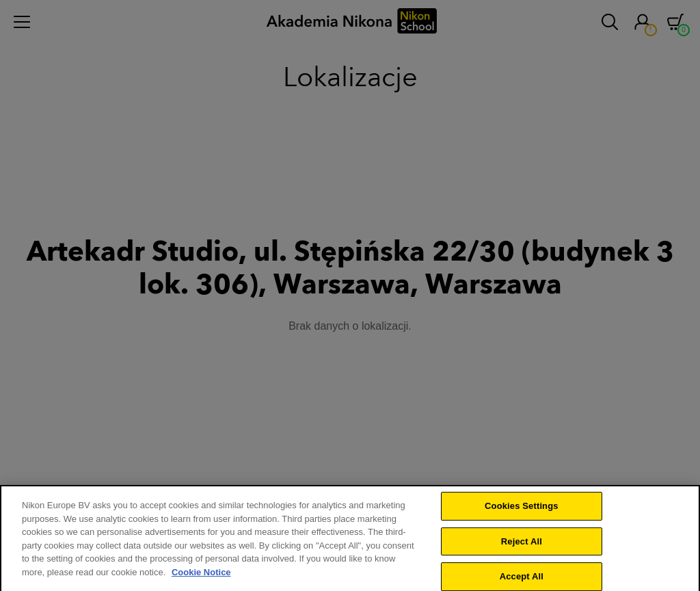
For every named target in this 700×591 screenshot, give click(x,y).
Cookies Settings (522, 513)
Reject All (522, 548)
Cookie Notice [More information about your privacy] (201, 579)
